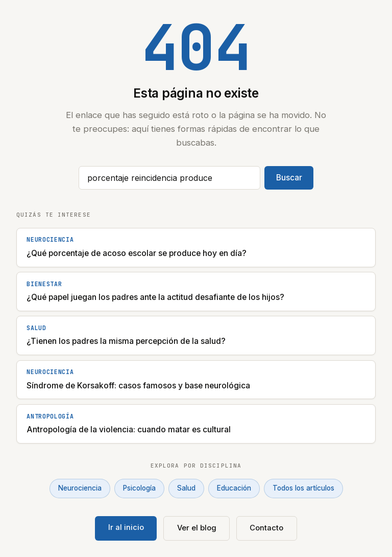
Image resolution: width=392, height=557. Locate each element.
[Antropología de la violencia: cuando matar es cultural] (196, 424)
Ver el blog (197, 528)
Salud (186, 488)
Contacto (266, 528)
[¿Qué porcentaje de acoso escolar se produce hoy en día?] (196, 248)
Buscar (289, 178)
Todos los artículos (303, 488)
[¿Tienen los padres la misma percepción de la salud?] (196, 335)
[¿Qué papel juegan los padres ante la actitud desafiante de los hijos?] (196, 292)
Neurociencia (80, 488)
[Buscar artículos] (169, 178)
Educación (234, 488)
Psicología (139, 488)
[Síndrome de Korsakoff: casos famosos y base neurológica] (196, 380)
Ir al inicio (126, 527)
